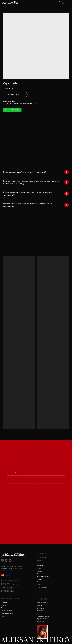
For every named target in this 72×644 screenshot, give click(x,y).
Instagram (40, 605)
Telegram (40, 611)
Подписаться (36, 481)
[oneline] (36, 473)
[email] (36, 465)
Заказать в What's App (12, 110)
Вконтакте (40, 608)
